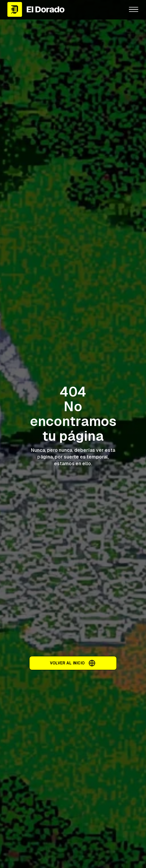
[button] (134, 9)
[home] (63, 9)
